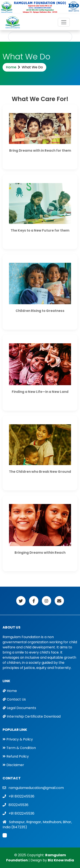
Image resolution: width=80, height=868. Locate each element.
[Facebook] (21, 601)
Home (11, 67)
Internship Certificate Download (34, 716)
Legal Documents (21, 708)
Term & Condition (21, 748)
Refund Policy (18, 756)
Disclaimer (15, 765)
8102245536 (18, 805)
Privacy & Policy (20, 739)
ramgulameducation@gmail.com (36, 788)
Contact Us (16, 699)
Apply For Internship (40, 37)
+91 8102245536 (21, 796)
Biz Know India (61, 860)
